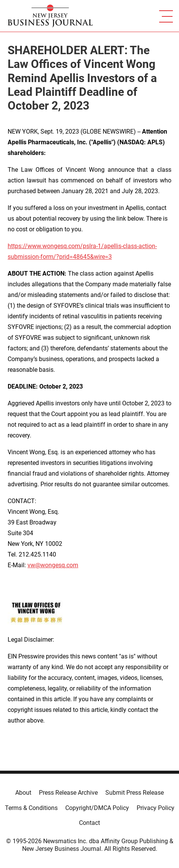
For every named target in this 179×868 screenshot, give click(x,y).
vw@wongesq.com (53, 565)
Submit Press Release (135, 793)
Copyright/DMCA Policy (97, 808)
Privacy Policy (156, 808)
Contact (89, 823)
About (23, 793)
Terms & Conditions (31, 808)
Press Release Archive (68, 793)
